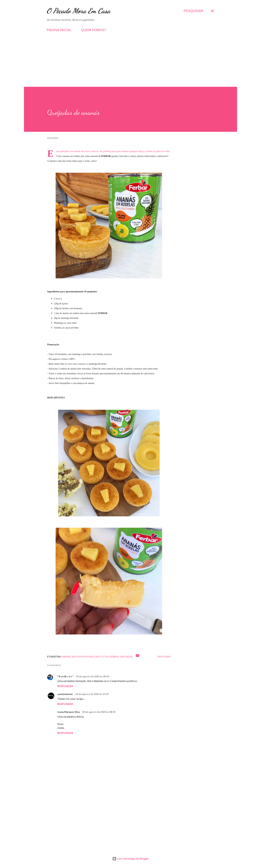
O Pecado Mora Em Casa (78, 11)
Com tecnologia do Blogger (131, 859)
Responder (65, 686)
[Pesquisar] (193, 11)
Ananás (66, 657)
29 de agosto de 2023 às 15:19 (92, 694)
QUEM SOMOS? (94, 30)
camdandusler (65, 694)
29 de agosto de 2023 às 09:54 (92, 676)
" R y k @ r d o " (65, 676)
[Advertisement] (130, 63)
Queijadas (126, 657)
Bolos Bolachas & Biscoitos (91, 657)
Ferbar (114, 657)
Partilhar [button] (164, 657)
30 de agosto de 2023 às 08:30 (99, 712)
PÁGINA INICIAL (59, 30)
